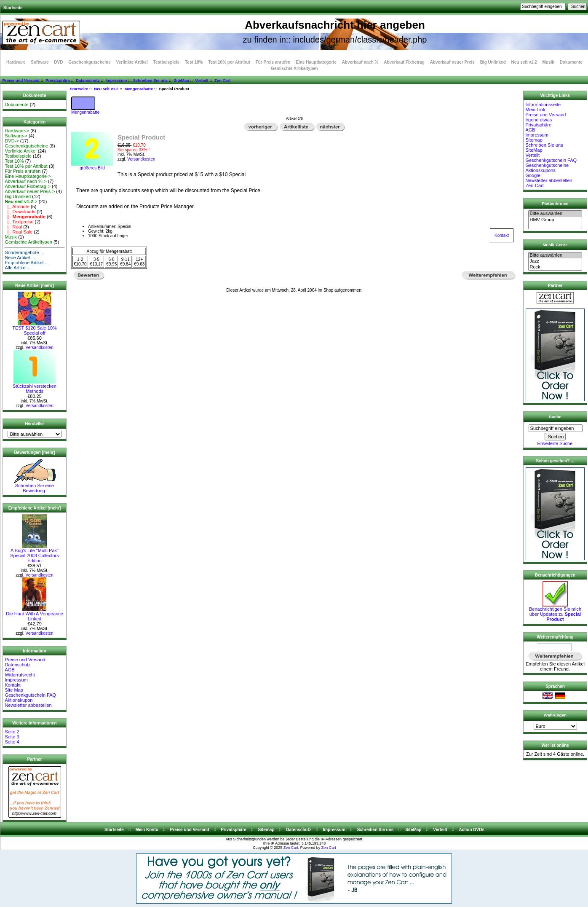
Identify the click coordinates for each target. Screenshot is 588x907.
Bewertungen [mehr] (34, 452)
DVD (58, 62)
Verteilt (202, 80)
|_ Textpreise (19, 222)
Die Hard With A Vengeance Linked (35, 614)
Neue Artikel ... (20, 258)
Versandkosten (40, 348)
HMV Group (555, 220)
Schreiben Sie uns (150, 80)
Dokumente (571, 62)
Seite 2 (12, 732)
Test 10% (194, 62)
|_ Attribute (17, 207)
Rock (555, 267)
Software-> (16, 136)
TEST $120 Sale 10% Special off (35, 328)
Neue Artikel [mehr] (35, 286)
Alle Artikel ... (18, 268)
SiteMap (181, 80)
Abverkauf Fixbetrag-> (28, 186)
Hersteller (35, 423)
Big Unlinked (493, 62)
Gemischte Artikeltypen (294, 68)
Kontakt (12, 685)
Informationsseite (543, 105)
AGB (9, 670)
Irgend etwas (539, 120)
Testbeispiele (167, 62)
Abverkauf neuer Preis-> (30, 191)
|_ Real (13, 227)
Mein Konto (147, 830)
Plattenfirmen (555, 203)
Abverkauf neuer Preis (452, 62)
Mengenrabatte (139, 89)
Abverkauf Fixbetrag (404, 62)
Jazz (555, 261)
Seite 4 (12, 742)
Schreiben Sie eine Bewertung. (35, 486)
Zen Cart (223, 80)
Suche (555, 417)
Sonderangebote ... (24, 252)
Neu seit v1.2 (106, 89)
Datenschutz (88, 80)
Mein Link (535, 110)
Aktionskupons (540, 170)
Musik (548, 62)
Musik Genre (555, 245)
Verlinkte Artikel (132, 62)
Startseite (13, 8)
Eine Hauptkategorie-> (28, 176)
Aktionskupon (19, 700)
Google (533, 175)
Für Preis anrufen (273, 62)
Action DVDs (472, 830)
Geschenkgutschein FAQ (30, 695)
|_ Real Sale (19, 232)
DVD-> (12, 141)
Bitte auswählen (555, 214)
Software (40, 62)
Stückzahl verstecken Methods (35, 386)
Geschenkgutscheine (90, 62)
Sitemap (534, 140)
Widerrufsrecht (20, 675)
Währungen (555, 715)
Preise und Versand (21, 80)
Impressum (116, 80)
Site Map (14, 690)
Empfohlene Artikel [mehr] (35, 508)
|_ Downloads (20, 212)
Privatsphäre (58, 80)
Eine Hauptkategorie (316, 62)
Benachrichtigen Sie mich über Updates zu (555, 612)
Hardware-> (17, 131)
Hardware (16, 62)
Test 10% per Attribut (229, 62)
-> (21, 201)
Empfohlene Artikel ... (27, 263)
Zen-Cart (534, 185)
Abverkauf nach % (360, 62)
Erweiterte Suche (555, 443)
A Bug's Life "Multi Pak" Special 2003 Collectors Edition (35, 553)
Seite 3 (12, 737)
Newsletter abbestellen (28, 705)
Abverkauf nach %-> (25, 181)
